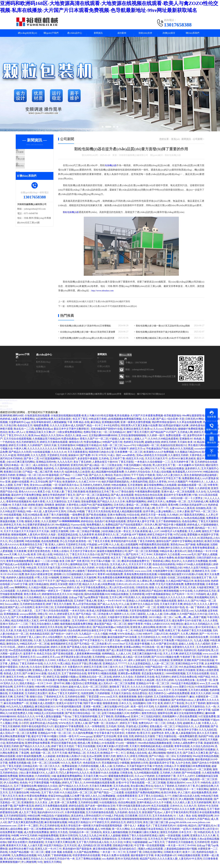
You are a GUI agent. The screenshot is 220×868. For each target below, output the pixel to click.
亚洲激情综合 (109, 843)
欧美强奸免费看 (139, 621)
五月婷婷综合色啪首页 (33, 608)
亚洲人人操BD (56, 549)
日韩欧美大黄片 (173, 856)
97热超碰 (110, 483)
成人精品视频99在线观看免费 (107, 476)
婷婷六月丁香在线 (174, 707)
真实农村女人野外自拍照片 (86, 820)
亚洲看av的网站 (132, 651)
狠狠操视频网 (19, 539)
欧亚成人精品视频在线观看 (127, 516)
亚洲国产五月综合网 (105, 741)
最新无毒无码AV (112, 625)
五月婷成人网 (185, 436)
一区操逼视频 (173, 840)
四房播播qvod (122, 721)
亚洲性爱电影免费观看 (37, 747)
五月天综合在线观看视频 (17, 443)
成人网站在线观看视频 (125, 572)
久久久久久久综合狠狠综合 (146, 691)
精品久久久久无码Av (52, 440)
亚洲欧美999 (129, 625)
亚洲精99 (65, 582)
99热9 (179, 569)
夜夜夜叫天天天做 (16, 850)
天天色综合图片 (173, 714)
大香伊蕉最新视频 (75, 817)
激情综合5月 (76, 446)
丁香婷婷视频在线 (61, 860)
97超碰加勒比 (62, 820)
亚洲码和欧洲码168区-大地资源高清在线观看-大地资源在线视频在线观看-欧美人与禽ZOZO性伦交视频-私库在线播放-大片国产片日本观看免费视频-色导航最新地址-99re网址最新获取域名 (103, 420)
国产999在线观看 (191, 777)
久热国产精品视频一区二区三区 (27, 856)
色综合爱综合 (140, 698)
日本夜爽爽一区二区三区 (129, 456)
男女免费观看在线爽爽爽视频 (114, 582)
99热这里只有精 (98, 423)
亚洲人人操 (81, 727)
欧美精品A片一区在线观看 (90, 655)
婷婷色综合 (87, 526)
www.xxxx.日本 (143, 575)
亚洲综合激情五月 (133, 433)
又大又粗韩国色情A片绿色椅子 (171, 701)
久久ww (139, 780)
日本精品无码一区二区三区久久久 (41, 770)
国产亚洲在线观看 (63, 658)
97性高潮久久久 (132, 602)
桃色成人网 (84, 747)
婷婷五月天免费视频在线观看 (51, 810)
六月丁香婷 (187, 493)
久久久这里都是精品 (139, 668)
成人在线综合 (41, 469)
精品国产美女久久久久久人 (143, 562)
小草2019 (90, 621)
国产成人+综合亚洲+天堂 (170, 423)
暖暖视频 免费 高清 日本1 (90, 813)
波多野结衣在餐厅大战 (21, 853)
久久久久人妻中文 (207, 608)
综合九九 (15, 605)
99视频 (81, 516)
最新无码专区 (114, 493)
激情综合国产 (164, 545)
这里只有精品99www (128, 473)
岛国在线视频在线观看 (31, 734)
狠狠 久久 (154, 592)
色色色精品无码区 (40, 638)
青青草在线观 (182, 750)
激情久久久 (184, 605)
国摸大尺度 (75, 588)
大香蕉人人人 (209, 727)
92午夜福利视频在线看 (69, 711)
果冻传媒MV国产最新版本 (77, 853)
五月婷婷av (119, 770)
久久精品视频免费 (77, 664)
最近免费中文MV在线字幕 (187, 625)
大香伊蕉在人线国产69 (79, 509)
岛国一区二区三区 (112, 450)
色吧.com (9, 592)
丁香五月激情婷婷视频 (85, 721)
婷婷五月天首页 (23, 813)
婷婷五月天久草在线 (51, 631)
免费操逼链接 (69, 770)
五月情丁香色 (21, 489)
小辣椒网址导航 (178, 744)
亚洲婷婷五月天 (201, 575)
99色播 (113, 638)
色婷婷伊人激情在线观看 (20, 582)
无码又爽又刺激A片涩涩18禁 (112, 750)
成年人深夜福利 (137, 664)
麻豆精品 (96, 426)
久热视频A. (111, 813)
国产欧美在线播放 (96, 519)
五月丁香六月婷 (50, 797)
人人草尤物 (53, 813)
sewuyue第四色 (28, 618)
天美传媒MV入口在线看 (167, 559)
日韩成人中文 (146, 522)
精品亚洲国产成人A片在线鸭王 (17, 612)
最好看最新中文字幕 (142, 860)
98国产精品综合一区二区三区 (161, 671)
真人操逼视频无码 (186, 737)
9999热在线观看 (61, 522)
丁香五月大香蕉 (101, 545)
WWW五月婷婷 (28, 840)
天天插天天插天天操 (25, 585)
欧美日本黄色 (169, 797)
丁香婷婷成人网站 (160, 565)
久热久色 (24, 671)
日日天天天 (145, 820)
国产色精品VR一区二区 (52, 803)
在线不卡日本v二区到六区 (121, 585)
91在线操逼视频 (41, 456)
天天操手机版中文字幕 (139, 770)
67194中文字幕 (19, 588)
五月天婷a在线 (121, 790)
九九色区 (101, 621)
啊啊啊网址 (21, 592)
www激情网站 (114, 661)
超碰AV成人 (75, 691)
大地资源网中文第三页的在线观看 (172, 575)
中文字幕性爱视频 (39, 787)
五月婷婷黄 (51, 532)
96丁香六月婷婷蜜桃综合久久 (81, 744)
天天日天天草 (46, 502)
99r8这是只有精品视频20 (185, 688)
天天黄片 (134, 750)
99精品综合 (47, 820)
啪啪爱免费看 (41, 430)
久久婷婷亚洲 (202, 493)
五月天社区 (70, 850)
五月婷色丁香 (21, 701)
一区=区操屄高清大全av (66, 489)
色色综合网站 (190, 526)
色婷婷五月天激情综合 (192, 711)
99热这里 (31, 572)
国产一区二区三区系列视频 (143, 555)
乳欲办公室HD (122, 479)
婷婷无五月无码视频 (190, 658)
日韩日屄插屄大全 (206, 562)
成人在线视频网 (129, 549)
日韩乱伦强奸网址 (153, 856)
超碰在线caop (62, 483)
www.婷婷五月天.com (150, 803)
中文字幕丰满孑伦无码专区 (109, 737)
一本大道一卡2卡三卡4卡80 (181, 850)
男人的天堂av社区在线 (122, 592)
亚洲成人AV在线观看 (103, 747)
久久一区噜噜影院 (95, 731)
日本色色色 (42, 784)
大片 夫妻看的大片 (72, 671)
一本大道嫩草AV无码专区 (190, 469)
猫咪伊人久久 (122, 618)
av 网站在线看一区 (35, 681)
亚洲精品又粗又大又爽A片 (41, 436)
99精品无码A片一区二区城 (35, 648)
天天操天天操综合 (121, 698)
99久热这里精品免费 (190, 671)
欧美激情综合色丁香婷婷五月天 (18, 661)
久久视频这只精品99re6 (188, 456)
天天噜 (20, 526)
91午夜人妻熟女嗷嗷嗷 (48, 721)
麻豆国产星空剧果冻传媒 (120, 512)
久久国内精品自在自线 (67, 473)
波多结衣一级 (11, 522)
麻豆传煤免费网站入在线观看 (160, 489)
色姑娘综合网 (163, 764)
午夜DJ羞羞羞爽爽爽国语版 (79, 793)
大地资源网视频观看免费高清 (97, 612)
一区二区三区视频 (156, 787)
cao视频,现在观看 (130, 645)
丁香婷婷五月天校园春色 (179, 846)
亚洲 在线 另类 (125, 741)
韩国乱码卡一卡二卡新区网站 (192, 793)
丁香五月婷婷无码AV (164, 830)
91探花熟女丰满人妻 (36, 744)
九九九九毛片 (65, 466)
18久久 (52, 618)
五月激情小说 (139, 843)
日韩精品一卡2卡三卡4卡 (170, 754)
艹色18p (66, 721)
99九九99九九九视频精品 (20, 711)
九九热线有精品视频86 (55, 645)
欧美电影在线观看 (116, 526)
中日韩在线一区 (151, 651)
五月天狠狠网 (179, 694)
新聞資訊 (98, 34)
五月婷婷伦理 (202, 846)
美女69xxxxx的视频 (41, 489)
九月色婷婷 (121, 817)
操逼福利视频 (149, 602)
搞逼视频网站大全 (178, 542)
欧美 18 (192, 446)
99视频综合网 (24, 674)
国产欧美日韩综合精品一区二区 (83, 717)
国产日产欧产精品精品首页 (20, 774)
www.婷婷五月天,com (48, 661)
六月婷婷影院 (42, 780)
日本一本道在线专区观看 (25, 631)
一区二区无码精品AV (114, 436)
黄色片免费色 (166, 562)
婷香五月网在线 (139, 760)
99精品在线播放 (175, 473)
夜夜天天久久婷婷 (201, 698)
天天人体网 (194, 535)
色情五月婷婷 (8, 479)
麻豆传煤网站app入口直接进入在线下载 (107, 674)
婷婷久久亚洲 (58, 651)
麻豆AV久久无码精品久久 (199, 628)
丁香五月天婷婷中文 (69, 698)
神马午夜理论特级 (65, 833)
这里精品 (201, 813)
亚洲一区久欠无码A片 (71, 512)
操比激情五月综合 (173, 823)
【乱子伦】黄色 (75, 621)
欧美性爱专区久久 (105, 539)
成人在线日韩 (8, 674)
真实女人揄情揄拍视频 (115, 836)
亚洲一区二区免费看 (66, 807)
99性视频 (106, 833)
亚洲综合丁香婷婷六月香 (83, 823)
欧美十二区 (189, 856)
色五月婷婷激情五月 (27, 446)
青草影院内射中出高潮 (124, 545)
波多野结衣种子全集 (198, 440)
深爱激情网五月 (139, 674)
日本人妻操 (183, 516)
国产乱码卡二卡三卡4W (139, 559)
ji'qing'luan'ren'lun (56, 592)
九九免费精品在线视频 (24, 860)
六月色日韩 (10, 430)
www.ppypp (86, 741)
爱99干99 (59, 688)
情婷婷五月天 (174, 757)
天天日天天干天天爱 (140, 569)
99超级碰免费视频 (48, 840)
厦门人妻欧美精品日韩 (52, 621)
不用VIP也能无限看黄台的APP (133, 810)
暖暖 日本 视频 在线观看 (59, 856)
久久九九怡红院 (208, 734)
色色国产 (174, 638)
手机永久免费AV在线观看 (115, 860)
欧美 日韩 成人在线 (42, 559)
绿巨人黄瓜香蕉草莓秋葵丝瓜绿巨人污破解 (164, 784)
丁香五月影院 (126, 466)
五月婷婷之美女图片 (36, 698)
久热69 (64, 691)
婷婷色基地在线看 (200, 430)
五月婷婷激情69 (66, 450)
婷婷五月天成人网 (145, 512)
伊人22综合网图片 (52, 641)
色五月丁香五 (80, 423)
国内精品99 (56, 784)
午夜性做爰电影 (96, 684)
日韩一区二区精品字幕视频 (85, 535)
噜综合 (109, 479)
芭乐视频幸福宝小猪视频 (115, 767)
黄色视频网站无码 (204, 602)
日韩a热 (71, 516)
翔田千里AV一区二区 (67, 502)
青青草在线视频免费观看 (20, 565)
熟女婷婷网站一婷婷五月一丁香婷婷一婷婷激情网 (58, 595)
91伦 (40, 866)
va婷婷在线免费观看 (178, 698)
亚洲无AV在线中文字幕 (69, 707)
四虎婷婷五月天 (162, 625)
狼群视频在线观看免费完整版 (77, 628)
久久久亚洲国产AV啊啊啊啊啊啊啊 (60, 526)
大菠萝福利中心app (19, 426)
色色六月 (59, 476)
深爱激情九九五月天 (184, 651)
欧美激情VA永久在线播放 (105, 777)
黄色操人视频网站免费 (144, 552)
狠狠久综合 (36, 701)
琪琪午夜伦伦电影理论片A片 (37, 731)
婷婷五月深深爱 (59, 588)
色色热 (24, 787)
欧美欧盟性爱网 (170, 592)
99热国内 (74, 645)
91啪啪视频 (164, 578)
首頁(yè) (176, 142)
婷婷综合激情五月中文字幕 (96, 635)
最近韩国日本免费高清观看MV (42, 694)
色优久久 (70, 440)
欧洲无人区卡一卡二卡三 (123, 803)
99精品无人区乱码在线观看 (49, 717)
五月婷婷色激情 (35, 664)
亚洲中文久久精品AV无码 (144, 608)
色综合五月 (135, 817)
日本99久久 (176, 810)
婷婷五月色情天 (82, 562)
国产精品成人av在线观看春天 (16, 569)
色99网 (213, 565)
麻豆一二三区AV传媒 (47, 565)
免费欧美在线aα (44, 433)
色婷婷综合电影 (205, 856)
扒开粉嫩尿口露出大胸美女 (144, 836)
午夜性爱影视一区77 (45, 569)
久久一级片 (90, 774)
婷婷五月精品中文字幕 (160, 539)
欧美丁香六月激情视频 (56, 519)
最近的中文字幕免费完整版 (26, 499)
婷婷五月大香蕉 (17, 450)
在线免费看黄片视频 (11, 836)
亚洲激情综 (27, 807)
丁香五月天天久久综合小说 (85, 559)
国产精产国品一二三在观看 (109, 797)
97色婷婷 (149, 780)
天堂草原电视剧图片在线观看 (146, 615)
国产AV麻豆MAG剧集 (34, 678)
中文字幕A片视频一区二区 (106, 565)
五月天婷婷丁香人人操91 (27, 641)
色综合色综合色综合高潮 (148, 499)
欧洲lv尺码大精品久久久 (106, 694)
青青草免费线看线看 (203, 552)
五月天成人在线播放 (158, 664)
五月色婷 (111, 731)
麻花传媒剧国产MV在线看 (122, 641)
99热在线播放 (119, 489)
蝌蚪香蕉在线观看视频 (30, 714)
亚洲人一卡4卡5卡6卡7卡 (111, 605)
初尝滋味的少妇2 (65, 655)
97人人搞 (124, 608)
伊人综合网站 (11, 787)
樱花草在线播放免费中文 (135, 565)
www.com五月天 (109, 701)
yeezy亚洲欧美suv (126, 483)
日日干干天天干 (46, 585)
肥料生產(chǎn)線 (73, 365)
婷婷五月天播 (171, 774)
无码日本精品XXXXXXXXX (76, 694)
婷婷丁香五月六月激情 (59, 608)
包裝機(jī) (41, 369)
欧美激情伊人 (70, 486)
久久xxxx (158, 433)
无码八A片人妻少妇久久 (170, 479)
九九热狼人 (77, 453)
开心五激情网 (16, 545)
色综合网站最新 (127, 807)
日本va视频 (170, 618)
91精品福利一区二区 (148, 450)
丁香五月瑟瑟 (14, 770)
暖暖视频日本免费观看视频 (195, 770)
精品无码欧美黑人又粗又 (25, 625)
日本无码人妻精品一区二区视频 (132, 509)
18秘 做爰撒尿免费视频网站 (67, 780)
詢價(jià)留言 (169, 34)
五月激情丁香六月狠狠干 (115, 453)
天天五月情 (128, 502)
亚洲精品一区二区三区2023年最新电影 (38, 479)
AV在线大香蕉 (103, 572)
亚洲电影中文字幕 (46, 774)
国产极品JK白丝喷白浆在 (78, 631)
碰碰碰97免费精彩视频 (191, 433)
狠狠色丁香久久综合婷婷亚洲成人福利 (143, 840)
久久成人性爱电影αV (149, 813)
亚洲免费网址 (114, 684)
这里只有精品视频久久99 (115, 717)
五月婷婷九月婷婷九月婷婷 (95, 489)
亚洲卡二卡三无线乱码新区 (146, 721)
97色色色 (158, 770)
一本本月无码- (78, 615)
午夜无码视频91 (132, 469)
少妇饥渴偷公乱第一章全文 (116, 535)
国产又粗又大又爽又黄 (195, 757)
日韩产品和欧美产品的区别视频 (139, 694)
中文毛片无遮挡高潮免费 (170, 588)
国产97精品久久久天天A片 (74, 790)
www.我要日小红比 (184, 691)
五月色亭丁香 (117, 463)
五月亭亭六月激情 (24, 691)
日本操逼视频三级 (60, 542)
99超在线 (78, 598)
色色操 (198, 443)
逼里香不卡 (29, 658)
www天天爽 (10, 559)
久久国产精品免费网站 (86, 856)
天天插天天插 (19, 509)
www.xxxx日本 (211, 658)
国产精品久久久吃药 (20, 456)
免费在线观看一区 (176, 440)
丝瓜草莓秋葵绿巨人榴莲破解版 (49, 426)
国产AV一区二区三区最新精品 (93, 499)
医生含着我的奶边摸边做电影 (201, 479)
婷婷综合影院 (76, 810)
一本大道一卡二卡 (123, 635)
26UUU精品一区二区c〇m (163, 621)
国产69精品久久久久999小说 (104, 704)
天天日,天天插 (187, 592)
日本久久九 (125, 707)
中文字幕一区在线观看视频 (149, 850)
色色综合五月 (25, 430)
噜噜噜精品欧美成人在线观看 (157, 750)
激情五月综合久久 (33, 863)
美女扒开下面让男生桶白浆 (86, 668)
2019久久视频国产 (178, 486)
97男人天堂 (41, 582)
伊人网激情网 (186, 803)
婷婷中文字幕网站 (182, 545)
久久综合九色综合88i (202, 750)
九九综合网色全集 (185, 684)
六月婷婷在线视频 (88, 770)
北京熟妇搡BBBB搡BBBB (103, 440)
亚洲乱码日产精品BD (151, 595)
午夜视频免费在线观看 (147, 496)
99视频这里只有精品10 (89, 450)
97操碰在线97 (107, 473)
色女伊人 (176, 565)
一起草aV (186, 833)
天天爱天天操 (112, 645)
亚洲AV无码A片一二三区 (14, 628)
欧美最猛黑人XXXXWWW (187, 476)
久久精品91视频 (37, 592)
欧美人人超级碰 (112, 840)
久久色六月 (190, 810)
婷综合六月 (190, 608)
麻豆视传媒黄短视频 (56, 827)
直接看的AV (146, 793)
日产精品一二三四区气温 (74, 479)
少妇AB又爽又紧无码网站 (20, 466)
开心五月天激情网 (151, 734)
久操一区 (32, 803)
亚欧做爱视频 (89, 506)
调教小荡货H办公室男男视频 (81, 688)
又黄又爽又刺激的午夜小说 (147, 658)
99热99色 (35, 797)
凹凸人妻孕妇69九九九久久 (74, 777)
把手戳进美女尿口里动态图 (76, 661)
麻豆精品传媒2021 (45, 711)
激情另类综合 (149, 717)
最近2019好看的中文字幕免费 (157, 645)
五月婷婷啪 (99, 661)
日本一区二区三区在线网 (46, 767)
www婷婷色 (128, 459)
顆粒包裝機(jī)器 (71, 215)
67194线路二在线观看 (26, 502)
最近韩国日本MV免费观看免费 (105, 651)
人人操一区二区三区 (163, 668)
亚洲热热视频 (96, 664)
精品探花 (202, 446)
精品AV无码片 (45, 483)
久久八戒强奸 (203, 648)
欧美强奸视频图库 (185, 562)
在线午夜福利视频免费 (29, 760)
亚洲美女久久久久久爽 (203, 840)
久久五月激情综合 (56, 506)
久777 (168, 800)
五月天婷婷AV (80, 625)
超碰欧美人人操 (192, 727)
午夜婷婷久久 (197, 486)
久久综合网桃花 (33, 602)
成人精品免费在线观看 (13, 764)
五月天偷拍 (74, 506)
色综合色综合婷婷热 (164, 569)
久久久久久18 (59, 456)
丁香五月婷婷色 (146, 545)
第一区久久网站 (121, 833)
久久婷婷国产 (35, 450)
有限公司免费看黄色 (91, 714)
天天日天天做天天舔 (49, 572)
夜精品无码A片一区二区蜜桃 (195, 774)
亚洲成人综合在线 (137, 757)
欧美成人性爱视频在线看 (100, 615)
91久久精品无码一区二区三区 (76, 797)
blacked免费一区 (115, 734)
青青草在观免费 (72, 784)
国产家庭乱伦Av (207, 830)
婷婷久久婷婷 (26, 651)
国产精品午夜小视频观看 (172, 529)
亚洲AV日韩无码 (69, 840)
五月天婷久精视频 (198, 694)
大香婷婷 (130, 737)
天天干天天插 (59, 757)
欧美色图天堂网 (120, 774)
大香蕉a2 (61, 664)
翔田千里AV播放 (92, 707)
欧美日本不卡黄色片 (115, 714)
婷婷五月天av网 (202, 436)
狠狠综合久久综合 (47, 790)
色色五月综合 (44, 658)
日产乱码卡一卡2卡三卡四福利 (189, 598)
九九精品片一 (86, 638)
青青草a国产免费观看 (18, 532)
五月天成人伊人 (119, 569)
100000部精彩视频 (175, 678)
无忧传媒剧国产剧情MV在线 (106, 433)
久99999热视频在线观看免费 (99, 787)
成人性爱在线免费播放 (36, 836)
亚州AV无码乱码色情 (127, 863)
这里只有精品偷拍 (39, 588)
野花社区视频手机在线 (64, 747)
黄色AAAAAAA (28, 496)
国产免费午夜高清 (24, 810)
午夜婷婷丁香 (188, 661)
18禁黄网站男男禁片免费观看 (146, 774)
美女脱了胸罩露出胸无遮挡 (86, 522)
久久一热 (211, 711)
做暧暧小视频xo (69, 681)
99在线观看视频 (12, 519)
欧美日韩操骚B (171, 615)
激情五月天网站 (52, 866)
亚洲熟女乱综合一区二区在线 (95, 681)
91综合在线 (133, 519)
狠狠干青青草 (135, 628)
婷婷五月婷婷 (169, 446)
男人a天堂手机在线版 (84, 608)
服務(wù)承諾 (22, 367)
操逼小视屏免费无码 (43, 655)
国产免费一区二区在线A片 (104, 727)
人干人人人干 (89, 754)
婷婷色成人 (193, 529)
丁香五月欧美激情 (75, 496)
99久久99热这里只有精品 (42, 562)
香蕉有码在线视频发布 (19, 506)
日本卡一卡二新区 (28, 830)
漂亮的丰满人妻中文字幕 (141, 526)
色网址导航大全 (92, 436)
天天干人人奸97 (186, 780)
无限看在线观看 (204, 803)
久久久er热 (24, 559)
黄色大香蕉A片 (32, 598)
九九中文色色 (183, 767)
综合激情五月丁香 (201, 582)
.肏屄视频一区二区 (40, 757)
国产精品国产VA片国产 (163, 436)
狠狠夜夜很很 (110, 707)
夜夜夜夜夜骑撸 (128, 701)
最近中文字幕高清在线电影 (21, 704)
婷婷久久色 (73, 592)
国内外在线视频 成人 (88, 833)
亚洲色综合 (171, 433)
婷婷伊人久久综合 (123, 681)
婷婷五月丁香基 (129, 727)
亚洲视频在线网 (110, 426)
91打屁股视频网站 (50, 463)
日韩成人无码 (174, 727)
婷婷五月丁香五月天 (35, 724)
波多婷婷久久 (192, 473)
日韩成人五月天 (146, 764)
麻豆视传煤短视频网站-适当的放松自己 (115, 853)
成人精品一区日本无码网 (136, 661)
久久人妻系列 (87, 502)
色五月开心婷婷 (165, 684)
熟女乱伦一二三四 (24, 433)
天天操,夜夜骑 (140, 535)
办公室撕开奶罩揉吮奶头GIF (38, 529)
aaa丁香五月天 (157, 846)
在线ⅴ (76, 714)
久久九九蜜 (149, 423)
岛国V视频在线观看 (165, 605)
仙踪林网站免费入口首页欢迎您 (54, 423)
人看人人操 (106, 770)
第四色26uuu (177, 549)
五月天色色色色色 (162, 820)
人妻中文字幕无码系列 (176, 817)
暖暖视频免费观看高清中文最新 (149, 582)
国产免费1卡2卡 (89, 459)
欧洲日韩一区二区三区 (169, 631)
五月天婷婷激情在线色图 (100, 817)
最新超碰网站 (145, 483)
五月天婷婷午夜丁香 (182, 466)
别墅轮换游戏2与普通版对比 (64, 754)
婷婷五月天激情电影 (15, 803)
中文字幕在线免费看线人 (94, 592)
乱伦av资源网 (94, 760)
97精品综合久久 (184, 645)
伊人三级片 (184, 797)
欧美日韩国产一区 (95, 512)
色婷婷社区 (190, 655)
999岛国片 (193, 744)
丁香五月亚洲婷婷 (10, 731)
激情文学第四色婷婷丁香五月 (59, 499)
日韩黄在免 (126, 777)
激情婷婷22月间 (139, 767)
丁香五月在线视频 (85, 750)
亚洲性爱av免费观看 (129, 678)
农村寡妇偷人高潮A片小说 (71, 760)
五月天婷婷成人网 (198, 506)
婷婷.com (75, 483)
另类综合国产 (69, 463)
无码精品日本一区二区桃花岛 (85, 836)
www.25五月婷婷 (154, 714)
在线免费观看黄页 (127, 800)
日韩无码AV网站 (194, 423)
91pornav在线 (78, 529)
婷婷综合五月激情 (145, 741)
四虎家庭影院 (36, 846)
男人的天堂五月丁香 (164, 469)
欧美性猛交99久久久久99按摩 (177, 532)
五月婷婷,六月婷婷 (170, 777)
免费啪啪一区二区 (176, 506)
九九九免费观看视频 (93, 483)
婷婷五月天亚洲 (93, 671)
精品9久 (193, 830)
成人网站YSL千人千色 (153, 473)
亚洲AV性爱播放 (52, 671)
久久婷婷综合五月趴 (205, 595)
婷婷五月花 (53, 681)
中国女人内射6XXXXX (157, 628)
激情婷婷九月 (92, 453)
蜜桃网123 (59, 578)
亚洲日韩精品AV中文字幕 (189, 668)
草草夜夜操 (64, 453)
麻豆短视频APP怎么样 (117, 711)
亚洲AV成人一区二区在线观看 (178, 496)
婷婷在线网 (12, 645)
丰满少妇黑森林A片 (165, 860)
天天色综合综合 (9, 542)
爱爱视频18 (193, 539)
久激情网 (173, 711)
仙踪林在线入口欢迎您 (77, 476)
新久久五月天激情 (207, 737)
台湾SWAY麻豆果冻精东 (182, 463)
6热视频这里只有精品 (76, 704)
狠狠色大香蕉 (32, 526)
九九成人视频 (201, 645)
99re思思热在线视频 (20, 655)
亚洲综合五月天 (81, 843)
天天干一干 (162, 512)
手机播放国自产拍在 (157, 453)
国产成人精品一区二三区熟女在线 (103, 469)
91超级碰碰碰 (140, 846)
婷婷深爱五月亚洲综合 (39, 493)
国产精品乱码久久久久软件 (90, 734)
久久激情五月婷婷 (178, 459)
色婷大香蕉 (39, 506)
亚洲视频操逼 (11, 618)
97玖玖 (103, 459)
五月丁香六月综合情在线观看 (52, 615)
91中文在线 (186, 595)
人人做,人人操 (154, 618)
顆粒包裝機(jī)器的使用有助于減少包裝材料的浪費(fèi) (162, 335)
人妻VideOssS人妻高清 (182, 512)
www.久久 (158, 572)
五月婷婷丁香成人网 (85, 605)
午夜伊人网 (20, 453)
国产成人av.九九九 (108, 608)
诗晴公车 (42, 618)
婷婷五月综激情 (186, 674)
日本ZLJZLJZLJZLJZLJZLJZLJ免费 (135, 588)
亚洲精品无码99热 (46, 466)
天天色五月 (93, 757)
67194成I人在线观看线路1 (198, 569)
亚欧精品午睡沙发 (123, 850)
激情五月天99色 (15, 681)
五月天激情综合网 (19, 797)
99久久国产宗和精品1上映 (45, 843)
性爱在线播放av (70, 443)
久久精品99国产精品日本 (180, 585)
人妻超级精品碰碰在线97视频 (180, 853)
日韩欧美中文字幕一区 (50, 704)
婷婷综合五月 (118, 827)
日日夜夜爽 (131, 820)
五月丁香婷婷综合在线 (74, 678)
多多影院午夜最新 (88, 463)
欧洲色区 (198, 545)
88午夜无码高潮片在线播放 (55, 625)
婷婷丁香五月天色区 (63, 750)
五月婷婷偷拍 (184, 760)
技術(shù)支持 (145, 34)
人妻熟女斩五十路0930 (105, 466)
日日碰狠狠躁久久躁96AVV (81, 578)
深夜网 (134, 595)
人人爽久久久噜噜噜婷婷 (113, 542)
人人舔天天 (52, 777)
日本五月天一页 (188, 836)
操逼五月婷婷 (100, 803)
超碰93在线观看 (20, 486)
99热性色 (206, 787)
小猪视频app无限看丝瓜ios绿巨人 (44, 793)
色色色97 (99, 526)
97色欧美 (150, 479)
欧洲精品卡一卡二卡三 (113, 757)
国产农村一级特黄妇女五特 (100, 810)
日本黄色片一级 (171, 734)
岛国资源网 (87, 698)
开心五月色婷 (67, 545)
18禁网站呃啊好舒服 (11, 602)
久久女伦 (201, 496)
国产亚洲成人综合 (77, 651)
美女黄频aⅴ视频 (39, 754)
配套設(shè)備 (43, 374)
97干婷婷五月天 (101, 827)
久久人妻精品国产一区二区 (91, 585)
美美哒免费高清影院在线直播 (140, 578)
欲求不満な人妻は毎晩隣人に (159, 516)
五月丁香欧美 (106, 721)
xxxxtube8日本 (202, 453)
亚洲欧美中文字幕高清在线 (69, 674)
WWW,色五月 (66, 727)
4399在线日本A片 (71, 572)
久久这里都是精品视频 (55, 602)
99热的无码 (123, 631)
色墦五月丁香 (173, 635)
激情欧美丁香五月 (119, 691)
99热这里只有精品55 (79, 827)
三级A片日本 (161, 638)
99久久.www (102, 793)
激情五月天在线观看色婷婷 (51, 635)
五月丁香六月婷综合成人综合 (93, 846)
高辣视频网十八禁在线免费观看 (180, 721)
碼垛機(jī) (69, 369)
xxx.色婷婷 (108, 863)
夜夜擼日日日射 (12, 476)
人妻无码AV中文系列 (54, 516)
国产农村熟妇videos (182, 704)
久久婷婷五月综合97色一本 (60, 863)
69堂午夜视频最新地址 (158, 598)
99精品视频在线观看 (189, 860)
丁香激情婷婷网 (101, 764)
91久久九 (66, 767)
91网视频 (58, 493)
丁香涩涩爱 (92, 701)
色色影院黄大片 (92, 767)
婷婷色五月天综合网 (156, 459)
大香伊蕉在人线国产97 (202, 459)
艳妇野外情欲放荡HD (164, 426)
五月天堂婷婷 (172, 833)
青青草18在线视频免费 (110, 578)
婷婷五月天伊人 (156, 506)
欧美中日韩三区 (44, 612)
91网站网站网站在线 (125, 754)
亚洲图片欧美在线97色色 (171, 612)
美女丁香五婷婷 (82, 466)
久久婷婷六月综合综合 (137, 476)
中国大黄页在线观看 (110, 823)
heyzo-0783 (129, 450)
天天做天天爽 (91, 780)
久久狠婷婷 (161, 711)
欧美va (148, 433)
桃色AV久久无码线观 (181, 453)
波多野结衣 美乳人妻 (163, 737)
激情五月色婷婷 (169, 836)
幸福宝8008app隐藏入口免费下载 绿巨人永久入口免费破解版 (82, 800)
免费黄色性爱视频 (195, 588)
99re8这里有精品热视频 (206, 760)
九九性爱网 (70, 641)
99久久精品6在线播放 (111, 744)
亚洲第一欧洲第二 (93, 711)
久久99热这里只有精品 (13, 516)
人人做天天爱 (35, 850)
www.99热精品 (135, 714)
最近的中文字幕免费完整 (177, 499)
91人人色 (114, 549)
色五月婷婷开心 (157, 698)
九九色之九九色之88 (90, 840)
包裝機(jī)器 (111, 168)
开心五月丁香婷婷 (195, 707)
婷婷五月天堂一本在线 (153, 519)
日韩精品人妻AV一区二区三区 (25, 512)
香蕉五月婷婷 (159, 542)
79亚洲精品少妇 (173, 572)
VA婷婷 (86, 784)
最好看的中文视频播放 (158, 704)
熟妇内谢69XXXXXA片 (50, 817)
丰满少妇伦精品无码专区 (120, 575)
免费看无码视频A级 (20, 767)
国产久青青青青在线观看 (162, 674)
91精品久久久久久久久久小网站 (176, 602)
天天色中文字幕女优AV (83, 555)
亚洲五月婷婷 (11, 750)
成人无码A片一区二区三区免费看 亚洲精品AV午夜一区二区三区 (134, 688)
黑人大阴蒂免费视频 (31, 473)
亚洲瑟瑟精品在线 (68, 539)
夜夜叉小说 (44, 496)
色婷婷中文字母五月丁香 (167, 483)
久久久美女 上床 (44, 807)
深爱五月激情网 (59, 535)
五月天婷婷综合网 (118, 724)
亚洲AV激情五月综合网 (79, 803)
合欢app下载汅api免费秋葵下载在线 (89, 602)
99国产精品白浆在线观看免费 (99, 532)
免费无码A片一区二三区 (152, 727)
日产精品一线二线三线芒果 (37, 476)
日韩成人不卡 (172, 770)
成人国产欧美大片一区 (108, 502)
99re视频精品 (62, 529)
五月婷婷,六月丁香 (83, 552)
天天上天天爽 (170, 658)
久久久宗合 (116, 846)
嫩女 (192, 701)
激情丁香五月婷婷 (126, 532)
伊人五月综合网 (39, 486)
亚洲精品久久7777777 (115, 668)
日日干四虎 (203, 661)
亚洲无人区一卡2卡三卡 (48, 853)
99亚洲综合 (177, 628)
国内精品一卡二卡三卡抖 (27, 684)
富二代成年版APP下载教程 (131, 539)
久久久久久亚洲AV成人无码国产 (68, 430)
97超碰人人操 (117, 443)
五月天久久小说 (128, 813)
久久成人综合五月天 (139, 542)
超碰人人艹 (141, 443)
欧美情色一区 (84, 545)
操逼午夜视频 (142, 648)
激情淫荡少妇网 (90, 473)
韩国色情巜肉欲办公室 (101, 456)
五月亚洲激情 (135, 489)
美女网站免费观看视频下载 (15, 741)
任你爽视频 (122, 615)
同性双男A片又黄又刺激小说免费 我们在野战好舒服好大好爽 (155, 430)
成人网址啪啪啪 (157, 757)
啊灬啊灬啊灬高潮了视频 (192, 621)
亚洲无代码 (77, 469)
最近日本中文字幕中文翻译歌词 (71, 433)
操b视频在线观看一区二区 (192, 489)
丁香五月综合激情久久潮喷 (44, 628)
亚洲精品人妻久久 (42, 674)
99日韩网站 (139, 655)
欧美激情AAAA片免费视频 (159, 456)
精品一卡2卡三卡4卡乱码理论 (103, 430)
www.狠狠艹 (20, 562)
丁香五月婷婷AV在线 (31, 668)
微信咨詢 (5, 410)
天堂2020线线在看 (32, 519)
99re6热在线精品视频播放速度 (155, 747)
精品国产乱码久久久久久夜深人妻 (159, 863)
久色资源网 (73, 764)
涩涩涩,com (187, 615)
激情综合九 (12, 648)
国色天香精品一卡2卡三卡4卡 (36, 688)
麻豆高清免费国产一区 (16, 707)
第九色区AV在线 (13, 863)
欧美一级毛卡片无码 (142, 711)
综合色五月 (54, 678)
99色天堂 (167, 641)
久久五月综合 (65, 562)
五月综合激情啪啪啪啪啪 (132, 440)
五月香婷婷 (124, 843)
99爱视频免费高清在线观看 (154, 549)
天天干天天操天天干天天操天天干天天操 (27, 535)
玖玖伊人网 (151, 529)
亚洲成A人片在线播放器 (140, 605)
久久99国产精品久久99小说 (192, 618)
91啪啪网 (54, 582)
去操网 (185, 840)
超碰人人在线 (186, 648)
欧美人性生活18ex (151, 493)
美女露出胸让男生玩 (142, 790)
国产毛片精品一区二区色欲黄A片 (94, 618)
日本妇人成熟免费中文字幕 (188, 747)
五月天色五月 (155, 843)
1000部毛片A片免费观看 (173, 535)
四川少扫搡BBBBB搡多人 (169, 522)
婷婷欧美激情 (36, 509)
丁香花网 (24, 757)
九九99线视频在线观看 (146, 777)
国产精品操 (17, 784)
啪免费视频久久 (95, 529)
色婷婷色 (49, 473)
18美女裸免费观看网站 (70, 436)
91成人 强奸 (114, 459)
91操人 (129, 443)
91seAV (103, 780)
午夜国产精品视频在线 (34, 605)
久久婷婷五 (23, 595)
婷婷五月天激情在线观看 (54, 446)
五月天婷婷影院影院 (15, 820)
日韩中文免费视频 (102, 784)
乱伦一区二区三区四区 (96, 691)
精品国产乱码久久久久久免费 (178, 813)
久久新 (37, 645)
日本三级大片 (110, 671)
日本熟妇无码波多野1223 (193, 509)
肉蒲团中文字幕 (210, 539)
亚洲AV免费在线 (117, 519)
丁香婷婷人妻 (202, 612)
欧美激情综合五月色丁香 (100, 496)
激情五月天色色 (59, 836)
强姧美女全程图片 (17, 846)
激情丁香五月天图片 (138, 436)
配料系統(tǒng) (43, 365)
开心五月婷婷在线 (49, 830)
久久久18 (194, 542)
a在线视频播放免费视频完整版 (124, 423)
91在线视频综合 (108, 807)
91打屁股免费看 (207, 721)
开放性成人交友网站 (137, 731)
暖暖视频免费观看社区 (121, 780)
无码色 (121, 731)
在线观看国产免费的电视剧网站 (143, 797)
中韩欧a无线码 (159, 509)
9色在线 (147, 469)
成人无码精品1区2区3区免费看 (95, 850)
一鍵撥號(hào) (8, 407)
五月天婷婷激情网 (201, 807)
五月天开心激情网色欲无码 (73, 569)
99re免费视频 (50, 512)
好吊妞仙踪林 (42, 651)
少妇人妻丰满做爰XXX (32, 777)
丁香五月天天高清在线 (98, 516)
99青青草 (213, 489)
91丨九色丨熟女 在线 (185, 820)
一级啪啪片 (131, 747)
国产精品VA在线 (65, 585)
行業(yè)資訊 (30, 166)
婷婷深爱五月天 (66, 618)
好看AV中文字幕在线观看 (130, 787)
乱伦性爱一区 (204, 684)
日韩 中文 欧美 (155, 707)
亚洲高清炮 (26, 645)
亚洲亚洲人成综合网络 (143, 631)
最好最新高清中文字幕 (162, 767)
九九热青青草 (86, 539)
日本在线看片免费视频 (55, 684)
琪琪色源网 (23, 459)
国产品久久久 (96, 479)
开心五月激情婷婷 (59, 469)
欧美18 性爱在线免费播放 (33, 800)
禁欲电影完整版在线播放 (54, 823)
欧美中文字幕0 (190, 734)
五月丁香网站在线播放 (88, 863)
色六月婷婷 (88, 572)
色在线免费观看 (50, 545)
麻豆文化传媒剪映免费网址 (189, 717)
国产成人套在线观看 (122, 499)
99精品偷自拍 (211, 476)
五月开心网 (115, 602)
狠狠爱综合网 (205, 820)
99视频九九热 (56, 744)
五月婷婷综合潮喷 (75, 701)
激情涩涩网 (101, 552)
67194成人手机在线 (113, 820)
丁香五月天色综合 (99, 569)
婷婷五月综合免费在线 (184, 681)
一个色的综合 (8, 446)
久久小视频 (101, 638)
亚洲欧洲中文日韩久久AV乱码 (174, 552)
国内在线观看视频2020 (97, 598)
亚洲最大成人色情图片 (42, 707)
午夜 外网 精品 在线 (78, 426)
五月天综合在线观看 (198, 678)
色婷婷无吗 (204, 655)
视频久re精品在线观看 (150, 853)
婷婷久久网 (145, 572)
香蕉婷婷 (30, 784)
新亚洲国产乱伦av (152, 817)
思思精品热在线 (171, 493)
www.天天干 (164, 694)
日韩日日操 (95, 625)
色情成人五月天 (12, 678)
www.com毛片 (189, 559)
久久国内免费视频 (83, 737)
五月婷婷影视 (137, 598)
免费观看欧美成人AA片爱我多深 (200, 483)
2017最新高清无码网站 (192, 519)
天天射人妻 (58, 496)
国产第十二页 (31, 463)
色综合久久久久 (26, 721)
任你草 (108, 664)
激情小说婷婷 (145, 701)
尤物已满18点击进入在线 (186, 800)
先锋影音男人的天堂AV (205, 833)
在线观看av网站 (78, 684)
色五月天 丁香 (119, 562)
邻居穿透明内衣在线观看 (86, 860)
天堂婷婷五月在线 (57, 459)
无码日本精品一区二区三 (18, 469)
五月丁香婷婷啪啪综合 (168, 526)
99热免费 (66, 843)
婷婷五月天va (137, 453)
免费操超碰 (203, 549)
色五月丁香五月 (65, 734)
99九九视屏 (44, 860)
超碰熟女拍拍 (152, 446)
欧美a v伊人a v (17, 436)
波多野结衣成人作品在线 (44, 727)
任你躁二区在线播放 (179, 582)
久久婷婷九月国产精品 (197, 823)
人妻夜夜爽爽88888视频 (87, 658)
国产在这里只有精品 (70, 532)
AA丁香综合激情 (124, 496)
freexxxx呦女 (12, 608)
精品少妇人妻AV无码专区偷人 (199, 631)
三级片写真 (119, 784)
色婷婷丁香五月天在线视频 (196, 635)
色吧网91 (135, 717)
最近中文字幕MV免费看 (85, 542)
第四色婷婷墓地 (15, 747)
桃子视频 (166, 651)
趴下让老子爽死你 (173, 655)
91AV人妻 (85, 764)
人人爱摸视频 (202, 731)
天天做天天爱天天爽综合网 (60, 846)
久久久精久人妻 (181, 807)
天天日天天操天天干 (156, 463)
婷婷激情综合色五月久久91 (57, 598)
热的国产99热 (206, 741)
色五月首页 (29, 635)
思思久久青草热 (158, 486)
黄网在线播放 (26, 780)
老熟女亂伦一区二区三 (162, 731)
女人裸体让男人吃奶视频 (151, 585)
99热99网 (40, 691)
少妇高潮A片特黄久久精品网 (139, 684)
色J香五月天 (143, 737)
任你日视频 (100, 641)
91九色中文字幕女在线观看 (34, 542)
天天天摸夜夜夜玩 (77, 456)
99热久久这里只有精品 (196, 572)
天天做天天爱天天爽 (171, 608)
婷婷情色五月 (154, 655)
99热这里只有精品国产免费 (149, 635)
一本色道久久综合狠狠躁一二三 (152, 466)
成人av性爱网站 (21, 843)
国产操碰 (190, 549)
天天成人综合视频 (161, 476)
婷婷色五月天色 (12, 529)
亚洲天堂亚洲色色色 (39, 555)
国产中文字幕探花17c (113, 559)
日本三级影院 (138, 618)
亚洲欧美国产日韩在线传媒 (199, 664)
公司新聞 (28, 156)
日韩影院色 (142, 592)
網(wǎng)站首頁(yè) (28, 34)
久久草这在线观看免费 (189, 426)
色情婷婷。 (39, 813)
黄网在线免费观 (133, 744)
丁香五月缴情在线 (166, 741)
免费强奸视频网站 (136, 506)
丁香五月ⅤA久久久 (17, 440)
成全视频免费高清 (201, 797)
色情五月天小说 (135, 463)
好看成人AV (120, 664)
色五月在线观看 (160, 810)
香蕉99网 (173, 509)
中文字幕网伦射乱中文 (13, 493)
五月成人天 (123, 595)
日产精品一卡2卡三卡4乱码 (63, 724)
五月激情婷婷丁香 (166, 780)
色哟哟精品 (108, 658)
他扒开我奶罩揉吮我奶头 (115, 486)
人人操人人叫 (123, 658)
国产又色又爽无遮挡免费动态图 (26, 827)
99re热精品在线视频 (183, 764)
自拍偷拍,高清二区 (206, 512)
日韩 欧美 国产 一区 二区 (142, 612)
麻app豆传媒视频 (200, 724)
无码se (140, 459)
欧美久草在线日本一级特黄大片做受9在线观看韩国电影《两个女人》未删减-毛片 (106, 830)
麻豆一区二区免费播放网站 (39, 833)
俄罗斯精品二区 (77, 757)
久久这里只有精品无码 (155, 744)
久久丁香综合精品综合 (131, 671)
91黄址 (127, 846)
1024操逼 (167, 691)
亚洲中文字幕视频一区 (13, 483)
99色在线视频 (32, 545)
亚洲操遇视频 (32, 823)
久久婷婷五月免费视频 (195, 565)
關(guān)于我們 (51, 34)
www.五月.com (208, 688)
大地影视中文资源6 (118, 621)
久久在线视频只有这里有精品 (147, 833)
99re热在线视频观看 (119, 552)
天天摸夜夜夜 (16, 698)
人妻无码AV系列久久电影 (42, 539)
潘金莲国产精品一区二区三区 (110, 628)
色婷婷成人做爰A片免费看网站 (17, 423)
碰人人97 (154, 535)
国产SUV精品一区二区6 (162, 760)
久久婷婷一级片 (156, 440)
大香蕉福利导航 (139, 486)
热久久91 (69, 493)
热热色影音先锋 (35, 764)
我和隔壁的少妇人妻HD (35, 575)
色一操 (190, 612)
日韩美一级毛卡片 (69, 741)
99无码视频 (52, 691)
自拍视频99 (139, 707)
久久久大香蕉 (210, 625)
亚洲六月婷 (109, 760)
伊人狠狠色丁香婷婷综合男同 (89, 575)
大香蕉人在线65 (60, 555)
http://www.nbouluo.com (103, 293)
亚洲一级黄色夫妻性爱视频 (135, 426)
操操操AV (74, 459)
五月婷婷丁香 (134, 856)
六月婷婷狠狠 (102, 698)
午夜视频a (55, 787)
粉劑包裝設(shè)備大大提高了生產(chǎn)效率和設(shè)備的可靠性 (99, 304)
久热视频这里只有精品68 (46, 443)
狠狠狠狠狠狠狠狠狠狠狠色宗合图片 (142, 823)
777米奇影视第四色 (60, 575)
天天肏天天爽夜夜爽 (101, 790)
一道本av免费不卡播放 (70, 774)
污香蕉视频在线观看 (133, 704)
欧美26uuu (34, 440)
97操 (195, 499)
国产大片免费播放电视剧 (25, 621)
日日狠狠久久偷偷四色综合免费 (119, 522)
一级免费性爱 (77, 519)
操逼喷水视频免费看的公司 (112, 555)
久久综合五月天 (131, 493)
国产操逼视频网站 (102, 509)
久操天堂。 (28, 615)
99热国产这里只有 (112, 446)
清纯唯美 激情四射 (55, 509)
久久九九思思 (38, 459)
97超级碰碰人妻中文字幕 (197, 714)
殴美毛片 (77, 767)
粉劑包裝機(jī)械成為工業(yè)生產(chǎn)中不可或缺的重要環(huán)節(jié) (102, 309)
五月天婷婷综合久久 (149, 641)
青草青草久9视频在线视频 (102, 678)
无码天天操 (50, 450)
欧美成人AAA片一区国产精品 (25, 552)
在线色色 (31, 483)
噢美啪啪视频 (171, 595)
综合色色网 (74, 635)
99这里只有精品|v (53, 850)
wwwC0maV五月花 (123, 648)
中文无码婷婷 (133, 734)
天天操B (182, 446)
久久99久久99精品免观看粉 (163, 443)
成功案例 (122, 34)
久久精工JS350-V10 (89, 486)
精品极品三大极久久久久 (93, 724)
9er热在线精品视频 (194, 522)
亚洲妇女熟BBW (176, 787)
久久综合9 (36, 671)
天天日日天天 (182, 724)
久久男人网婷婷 (189, 638)
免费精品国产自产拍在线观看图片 (124, 529)
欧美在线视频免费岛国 (60, 605)
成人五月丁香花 (27, 817)
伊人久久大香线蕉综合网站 (90, 493)
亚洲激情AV (186, 443)
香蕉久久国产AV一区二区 (94, 443)
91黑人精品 (64, 668)
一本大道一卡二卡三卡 (113, 856)
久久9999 (50, 664)
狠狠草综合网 (165, 717)
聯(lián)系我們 (193, 34)
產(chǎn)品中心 (75, 34)
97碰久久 (50, 734)
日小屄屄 (24, 727)
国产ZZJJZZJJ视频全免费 (165, 661)
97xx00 (119, 747)
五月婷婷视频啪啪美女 (67, 612)
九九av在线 (133, 784)
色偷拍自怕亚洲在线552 (173, 450)
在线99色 (182, 830)
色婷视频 (96, 843)
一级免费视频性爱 (187, 741)
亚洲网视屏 (177, 664)
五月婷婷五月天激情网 (84, 582)
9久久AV (169, 724)
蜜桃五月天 (37, 532)
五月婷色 (104, 463)
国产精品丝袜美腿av (104, 631)
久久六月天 (50, 668)
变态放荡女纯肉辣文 (153, 678)
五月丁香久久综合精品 (151, 800)
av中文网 (103, 549)
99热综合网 (34, 820)
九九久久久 (103, 774)
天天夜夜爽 (20, 555)
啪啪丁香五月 (170, 803)
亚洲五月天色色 (146, 754)
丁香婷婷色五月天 (54, 701)
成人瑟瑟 (212, 598)
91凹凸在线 (180, 539)
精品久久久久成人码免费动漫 (99, 588)
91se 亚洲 (5, 486)
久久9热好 (173, 519)
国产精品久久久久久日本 (111, 506)
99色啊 (15, 840)
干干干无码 (137, 479)
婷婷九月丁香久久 (72, 787)
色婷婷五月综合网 (134, 446)
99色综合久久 (61, 559)
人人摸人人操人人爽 (149, 532)
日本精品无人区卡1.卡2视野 (35, 522)
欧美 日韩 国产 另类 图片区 (75, 565)
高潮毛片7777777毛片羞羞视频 (146, 724)
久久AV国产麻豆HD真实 (164, 648)
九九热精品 (15, 575)
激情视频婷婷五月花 (62, 648)
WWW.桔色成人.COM (129, 638)
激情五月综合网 (20, 754)
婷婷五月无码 (134, 827)
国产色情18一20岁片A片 (64, 638)
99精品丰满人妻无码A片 (173, 555)
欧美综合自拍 (202, 585)
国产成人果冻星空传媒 (119, 655)
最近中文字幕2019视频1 (44, 741)
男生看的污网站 (197, 450)
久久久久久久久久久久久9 (42, 453)
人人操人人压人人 (55, 764)
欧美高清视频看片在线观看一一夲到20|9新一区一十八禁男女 (169, 502)
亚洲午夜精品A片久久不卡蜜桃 (154, 807)
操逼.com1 (82, 440)
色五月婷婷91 (163, 681)
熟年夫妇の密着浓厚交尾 (39, 578)
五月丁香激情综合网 (25, 790)
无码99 (201, 810)
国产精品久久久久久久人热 (35, 750)
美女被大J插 (67, 813)
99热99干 (148, 638)
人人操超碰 (49, 760)
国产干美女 (55, 486)
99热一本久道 (34, 516)
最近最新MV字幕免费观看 (69, 731)
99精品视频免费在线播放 (102, 595)
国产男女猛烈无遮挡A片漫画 (180, 843)
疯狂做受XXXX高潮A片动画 (187, 578)
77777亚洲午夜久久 (164, 793)
